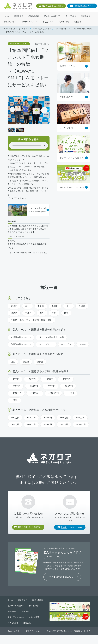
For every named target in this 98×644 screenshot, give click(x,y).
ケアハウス (66, 350)
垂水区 (29, 319)
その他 (83, 350)
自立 (13, 367)
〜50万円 (31, 385)
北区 (69, 312)
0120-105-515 (52, 6)
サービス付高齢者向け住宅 (51, 343)
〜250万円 (33, 392)
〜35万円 (15, 430)
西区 (42, 319)
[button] (44, 110)
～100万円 (81, 430)
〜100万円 (48, 385)
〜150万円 (66, 385)
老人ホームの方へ (14, 640)
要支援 (26, 367)
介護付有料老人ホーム (21, 343)
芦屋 (54, 319)
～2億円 (14, 406)
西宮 (66, 319)
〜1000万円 (16, 399)
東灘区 (14, 312)
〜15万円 (31, 423)
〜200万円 (16, 392)
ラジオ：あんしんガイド (42, 29)
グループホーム (46, 350)
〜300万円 (50, 392)
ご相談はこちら (84, 6)
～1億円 (70, 399)
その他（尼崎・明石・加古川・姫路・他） (31, 326)
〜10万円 (15, 385)
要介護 (40, 367)
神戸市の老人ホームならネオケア (16, 29)
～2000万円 (35, 399)
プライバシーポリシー (34, 640)
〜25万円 (64, 423)
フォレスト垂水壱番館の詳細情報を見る (27, 210)
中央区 (41, 312)
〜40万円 (31, 430)
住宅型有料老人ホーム (21, 350)
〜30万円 (80, 423)
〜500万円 (68, 392)
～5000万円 (53, 399)
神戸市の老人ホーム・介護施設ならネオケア (74, 640)
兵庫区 (55, 312)
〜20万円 (48, 423)
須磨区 (14, 319)
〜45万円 (48, 430)
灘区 (27, 312)
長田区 (82, 312)
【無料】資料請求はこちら (60, 586)
